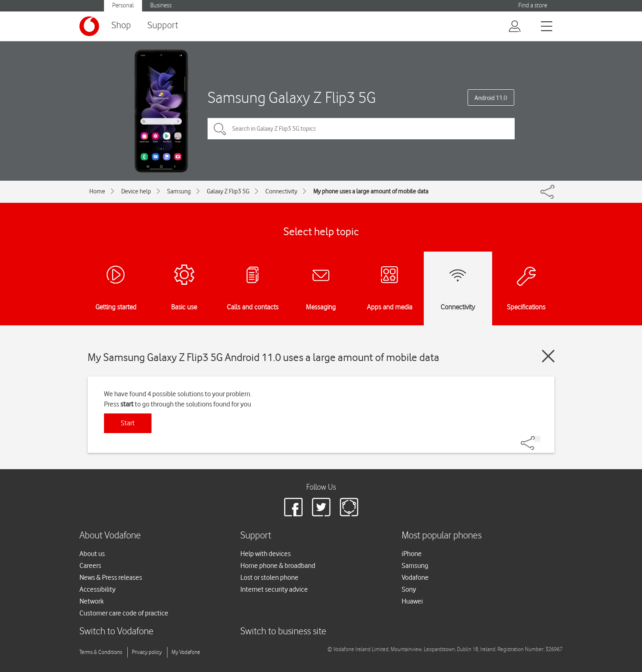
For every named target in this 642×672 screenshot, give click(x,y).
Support (163, 26)
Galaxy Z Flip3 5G (228, 191)
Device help (136, 191)
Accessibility (97, 589)
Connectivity (281, 191)
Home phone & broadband (278, 565)
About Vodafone (110, 536)
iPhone (412, 554)
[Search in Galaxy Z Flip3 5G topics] (361, 129)
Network (92, 601)
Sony (409, 589)
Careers (90, 565)
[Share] (538, 439)
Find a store (533, 6)
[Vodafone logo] (89, 26)
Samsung (179, 191)
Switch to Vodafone (116, 632)
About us (92, 554)
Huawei (412, 601)
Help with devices (266, 554)
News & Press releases (111, 577)
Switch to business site (283, 632)
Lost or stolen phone (269, 577)
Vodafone (415, 577)
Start (128, 423)
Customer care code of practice (124, 613)
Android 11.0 (491, 98)
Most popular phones (442, 536)
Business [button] (161, 6)
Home (97, 191)
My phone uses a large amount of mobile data (371, 191)
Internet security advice (274, 589)
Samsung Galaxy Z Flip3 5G (292, 97)
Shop (121, 26)
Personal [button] (123, 6)
